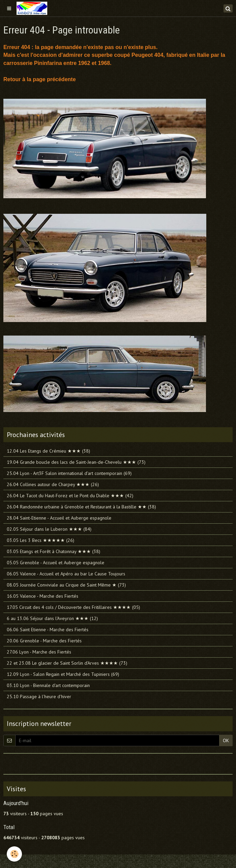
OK (226, 740)
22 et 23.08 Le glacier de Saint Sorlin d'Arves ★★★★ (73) (67, 663)
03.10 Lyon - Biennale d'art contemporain (48, 685)
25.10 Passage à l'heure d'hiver (39, 696)
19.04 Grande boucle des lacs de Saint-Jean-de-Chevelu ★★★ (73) (76, 462)
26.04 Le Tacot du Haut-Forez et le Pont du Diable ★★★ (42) (70, 496)
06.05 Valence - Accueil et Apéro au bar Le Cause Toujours (66, 574)
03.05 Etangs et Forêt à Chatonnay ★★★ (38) (54, 551)
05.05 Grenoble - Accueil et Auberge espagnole (56, 563)
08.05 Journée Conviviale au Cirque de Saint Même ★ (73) (66, 585)
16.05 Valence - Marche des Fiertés (43, 596)
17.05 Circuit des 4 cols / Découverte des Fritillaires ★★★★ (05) (73, 607)
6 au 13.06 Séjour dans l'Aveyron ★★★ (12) (52, 618)
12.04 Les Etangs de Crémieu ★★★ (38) (48, 451)
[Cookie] (14, 854)
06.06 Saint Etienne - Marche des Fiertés (48, 630)
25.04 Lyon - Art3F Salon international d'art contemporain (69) (69, 473)
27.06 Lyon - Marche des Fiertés (39, 652)
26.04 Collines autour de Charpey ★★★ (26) (53, 484)
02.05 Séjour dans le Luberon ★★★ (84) (49, 529)
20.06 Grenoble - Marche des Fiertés (44, 641)
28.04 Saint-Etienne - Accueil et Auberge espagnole (59, 518)
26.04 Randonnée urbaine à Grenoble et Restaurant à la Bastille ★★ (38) (81, 507)
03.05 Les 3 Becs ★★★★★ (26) (41, 540)
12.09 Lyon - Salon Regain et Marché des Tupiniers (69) (63, 674)
